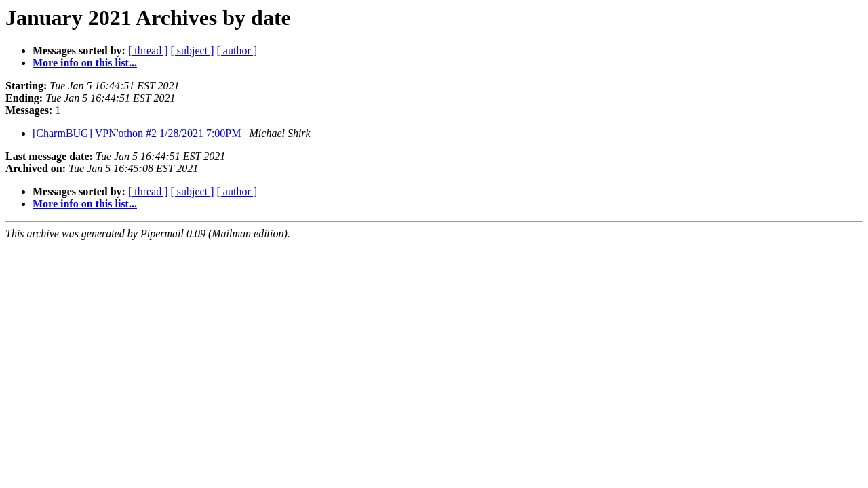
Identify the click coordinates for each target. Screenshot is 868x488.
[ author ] (237, 50)
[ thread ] (148, 50)
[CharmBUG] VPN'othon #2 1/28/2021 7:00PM (138, 133)
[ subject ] (193, 50)
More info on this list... (85, 63)
